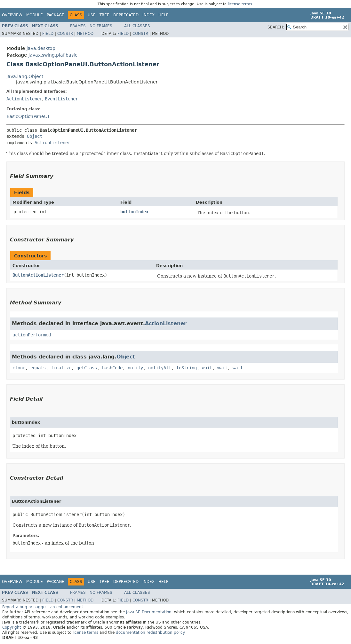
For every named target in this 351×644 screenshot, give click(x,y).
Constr (65, 34)
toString (187, 368)
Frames (78, 26)
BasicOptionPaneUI (28, 116)
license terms (240, 4)
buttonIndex (134, 212)
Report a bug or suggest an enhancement (43, 607)
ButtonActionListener (38, 275)
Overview (12, 15)
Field (48, 34)
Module (35, 15)
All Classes (137, 26)
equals (38, 368)
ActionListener (24, 99)
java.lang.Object (25, 76)
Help (163, 15)
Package (56, 15)
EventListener (61, 99)
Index (148, 15)
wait (207, 368)
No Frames (101, 26)
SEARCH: (276, 27)
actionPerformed (32, 335)
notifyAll (160, 368)
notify (135, 368)
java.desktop (41, 48)
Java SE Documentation (149, 612)
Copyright (12, 627)
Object (35, 136)
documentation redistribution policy (150, 632)
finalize (61, 368)
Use (92, 15)
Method (85, 34)
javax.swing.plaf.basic (53, 55)
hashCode (112, 368)
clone (19, 368)
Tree (104, 15)
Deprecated (126, 15)
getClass (87, 368)
